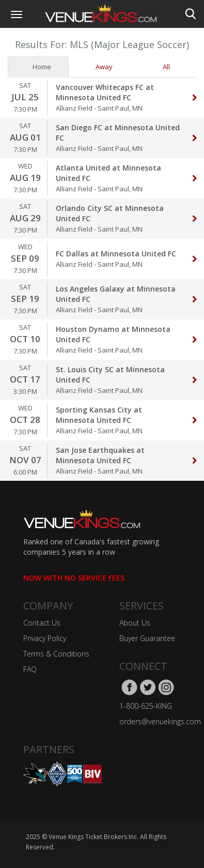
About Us (135, 623)
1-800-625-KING (146, 706)
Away (100, 67)
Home (38, 67)
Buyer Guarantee (147, 638)
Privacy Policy (45, 638)
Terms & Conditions (56, 654)
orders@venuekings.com (160, 721)
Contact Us (42, 623)
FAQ (30, 669)
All (162, 67)
